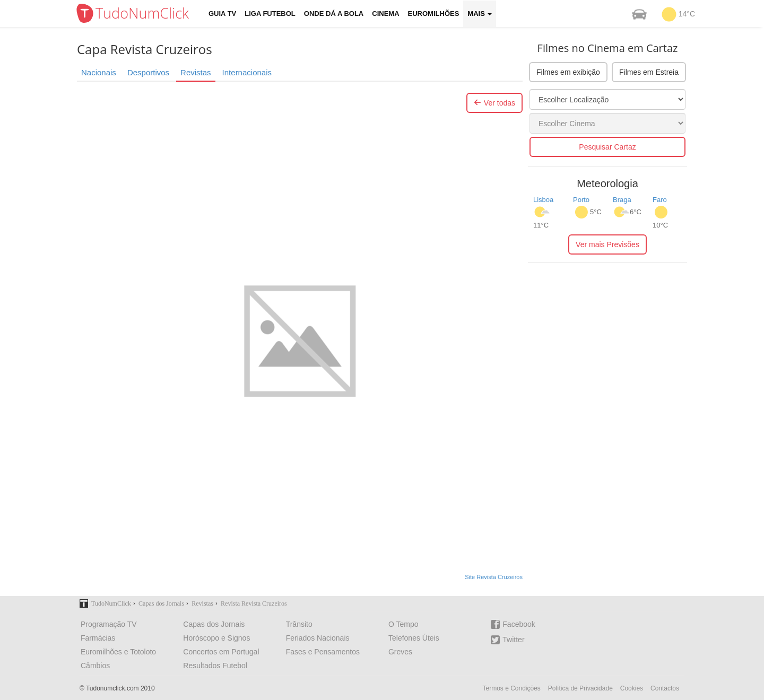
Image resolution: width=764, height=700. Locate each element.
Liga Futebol (270, 14)
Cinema (385, 14)
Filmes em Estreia (649, 72)
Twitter (507, 640)
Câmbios (95, 666)
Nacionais (99, 72)
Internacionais (247, 72)
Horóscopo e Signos (216, 638)
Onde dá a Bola (334, 14)
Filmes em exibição (568, 72)
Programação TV (109, 624)
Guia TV (222, 14)
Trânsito (299, 624)
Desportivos (148, 72)
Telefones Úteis (414, 638)
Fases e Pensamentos (323, 652)
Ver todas (494, 103)
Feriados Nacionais (318, 638)
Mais (480, 14)
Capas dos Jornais (214, 624)
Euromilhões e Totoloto (118, 652)
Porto (581, 200)
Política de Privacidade (580, 688)
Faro (660, 200)
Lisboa (543, 200)
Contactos (665, 688)
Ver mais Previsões (607, 244)
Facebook (513, 624)
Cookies (632, 688)
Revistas (196, 72)
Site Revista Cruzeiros (494, 577)
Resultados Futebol (215, 666)
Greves (400, 652)
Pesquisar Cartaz (607, 147)
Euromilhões (434, 14)
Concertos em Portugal (221, 652)
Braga (622, 200)
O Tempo (403, 624)
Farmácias (98, 638)
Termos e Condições (511, 688)
